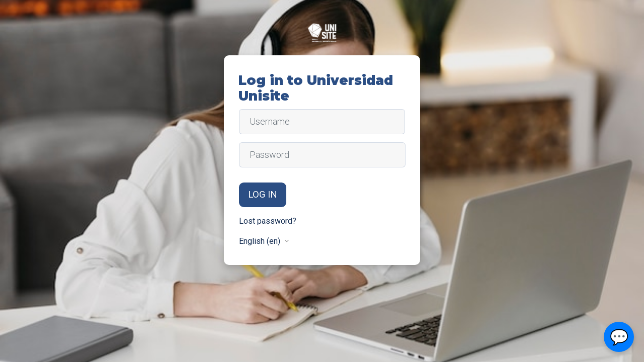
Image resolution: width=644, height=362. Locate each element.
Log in (263, 195)
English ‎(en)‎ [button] (261, 241)
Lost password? (268, 221)
